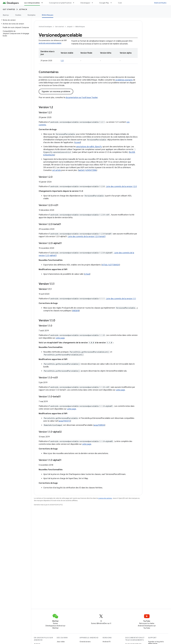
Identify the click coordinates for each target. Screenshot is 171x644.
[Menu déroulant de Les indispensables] (43, 3)
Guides (18, 15)
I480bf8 (76, 311)
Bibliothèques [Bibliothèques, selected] (48, 15)
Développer (85, 3)
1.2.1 (62, 61)
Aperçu (6, 15)
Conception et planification (60, 3)
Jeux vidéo (61, 642)
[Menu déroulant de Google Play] (112, 3)
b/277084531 (114, 265)
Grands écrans (85, 642)
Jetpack (23, 9)
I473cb (105, 265)
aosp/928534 (99, 425)
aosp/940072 (65, 421)
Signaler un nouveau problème (56, 92)
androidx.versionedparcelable (50, 43)
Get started (9, 9)
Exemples (32, 15)
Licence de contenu (105, 498)
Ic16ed (87, 274)
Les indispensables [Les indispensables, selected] (32, 3)
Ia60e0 (82, 170)
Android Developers (45, 27)
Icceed (78, 142)
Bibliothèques (80, 27)
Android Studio (160, 3)
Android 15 (107, 642)
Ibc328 (132, 152)
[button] (15, 20)
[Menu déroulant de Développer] (93, 3)
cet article (56, 170)
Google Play (104, 3)
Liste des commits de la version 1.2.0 (121, 187)
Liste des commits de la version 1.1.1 (121, 299)
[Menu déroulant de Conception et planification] (75, 3)
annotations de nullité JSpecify (89, 147)
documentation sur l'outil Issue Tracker (82, 98)
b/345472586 (91, 170)
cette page (60, 338)
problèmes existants (124, 80)
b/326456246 (49, 155)
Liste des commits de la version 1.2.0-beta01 (87, 237)
